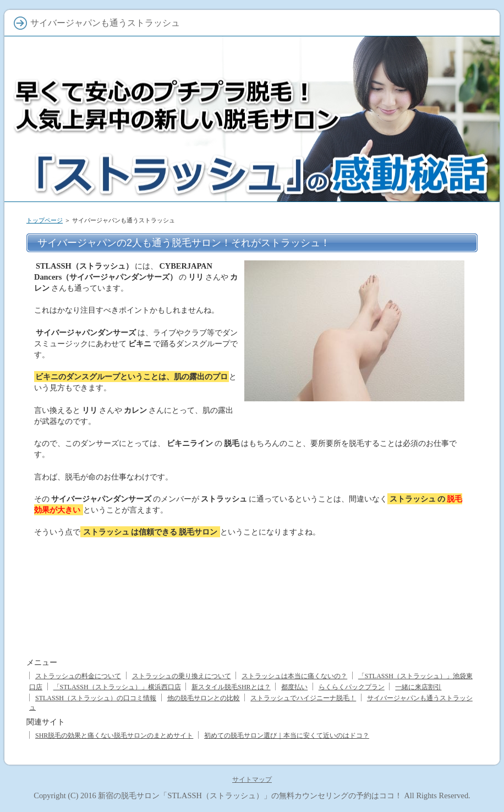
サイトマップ (252, 780)
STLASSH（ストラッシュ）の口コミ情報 (96, 698)
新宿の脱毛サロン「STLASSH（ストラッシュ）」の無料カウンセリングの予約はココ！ (250, 795)
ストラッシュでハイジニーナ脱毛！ (303, 698)
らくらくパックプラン (352, 687)
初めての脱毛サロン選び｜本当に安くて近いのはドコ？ (287, 735)
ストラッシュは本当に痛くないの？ (294, 676)
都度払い (294, 687)
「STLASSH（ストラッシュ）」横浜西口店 (117, 687)
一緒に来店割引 (418, 687)
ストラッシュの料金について (78, 676)
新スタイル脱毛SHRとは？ (231, 687)
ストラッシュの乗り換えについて (182, 676)
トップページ (45, 220)
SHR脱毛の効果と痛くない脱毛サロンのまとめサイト (114, 735)
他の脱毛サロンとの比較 (204, 698)
